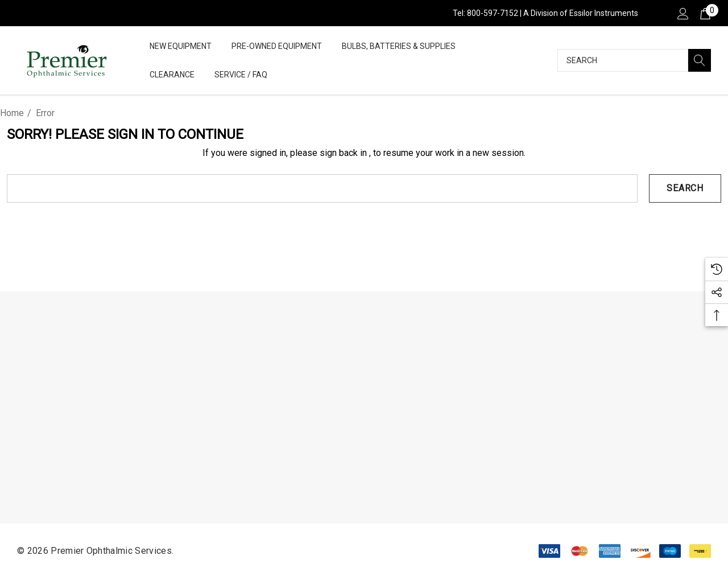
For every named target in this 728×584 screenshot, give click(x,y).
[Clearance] (172, 75)
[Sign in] (682, 13)
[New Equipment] (181, 47)
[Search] (700, 60)
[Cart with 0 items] (704, 13)
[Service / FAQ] (241, 75)
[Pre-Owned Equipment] (277, 47)
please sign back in (328, 153)
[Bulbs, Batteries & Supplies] (399, 46)
